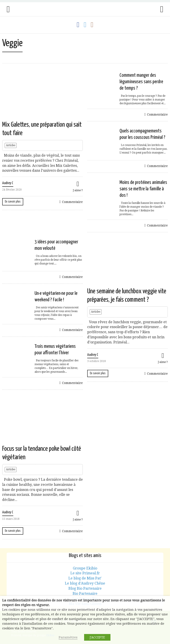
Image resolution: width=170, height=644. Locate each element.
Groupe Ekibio (85, 568)
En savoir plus (13, 202)
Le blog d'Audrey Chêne (85, 583)
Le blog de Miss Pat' (85, 578)
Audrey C (8, 183)
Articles (11, 145)
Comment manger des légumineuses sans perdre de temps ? (141, 82)
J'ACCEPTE (97, 637)
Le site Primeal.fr (85, 573)
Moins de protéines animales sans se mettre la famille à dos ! (143, 189)
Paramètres (68, 637)
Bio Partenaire (85, 594)
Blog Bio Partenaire (85, 588)
